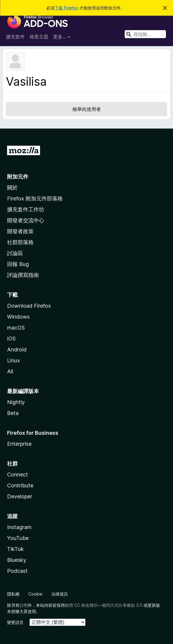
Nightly (16, 402)
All (10, 371)
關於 (12, 188)
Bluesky (17, 560)
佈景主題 (39, 37)
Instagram (19, 527)
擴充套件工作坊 (26, 209)
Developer (20, 496)
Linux (14, 360)
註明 (24, 605)
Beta (13, 413)
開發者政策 (20, 231)
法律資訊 (60, 594)
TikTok (15, 549)
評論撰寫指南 (23, 275)
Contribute (20, 485)
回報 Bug (18, 264)
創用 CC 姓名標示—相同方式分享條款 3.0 (104, 605)
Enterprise (19, 444)
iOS (11, 339)
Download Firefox (29, 306)
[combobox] (145, 34)
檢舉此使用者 (87, 109)
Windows (18, 317)
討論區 (15, 253)
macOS (16, 328)
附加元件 (18, 177)
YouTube (18, 538)
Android (17, 349)
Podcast (17, 571)
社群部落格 (20, 242)
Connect (18, 475)
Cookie (35, 594)
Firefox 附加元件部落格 (35, 198)
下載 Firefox (66, 8)
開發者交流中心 (26, 220)
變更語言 (15, 622)
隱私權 (13, 594)
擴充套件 (15, 37)
